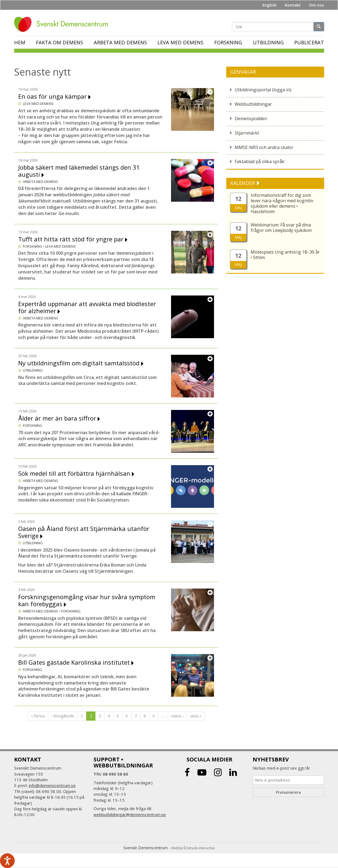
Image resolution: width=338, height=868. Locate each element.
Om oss (317, 5)
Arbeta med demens (120, 42)
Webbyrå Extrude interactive (193, 848)
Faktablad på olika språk (260, 161)
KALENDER (243, 183)
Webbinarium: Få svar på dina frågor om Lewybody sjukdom (281, 228)
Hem (20, 42)
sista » (196, 716)
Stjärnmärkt (247, 133)
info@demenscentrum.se (52, 785)
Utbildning (268, 42)
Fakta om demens (59, 42)
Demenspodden (251, 119)
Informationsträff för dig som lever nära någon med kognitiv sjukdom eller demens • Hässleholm (282, 203)
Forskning (228, 42)
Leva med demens (180, 42)
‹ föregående (63, 716)
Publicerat (309, 42)
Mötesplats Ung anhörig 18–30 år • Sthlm (285, 255)
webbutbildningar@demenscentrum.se (130, 814)
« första (38, 716)
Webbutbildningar (253, 104)
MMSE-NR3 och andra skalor (264, 147)
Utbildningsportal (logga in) (263, 90)
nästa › (177, 716)
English (269, 5)
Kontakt (293, 5)
